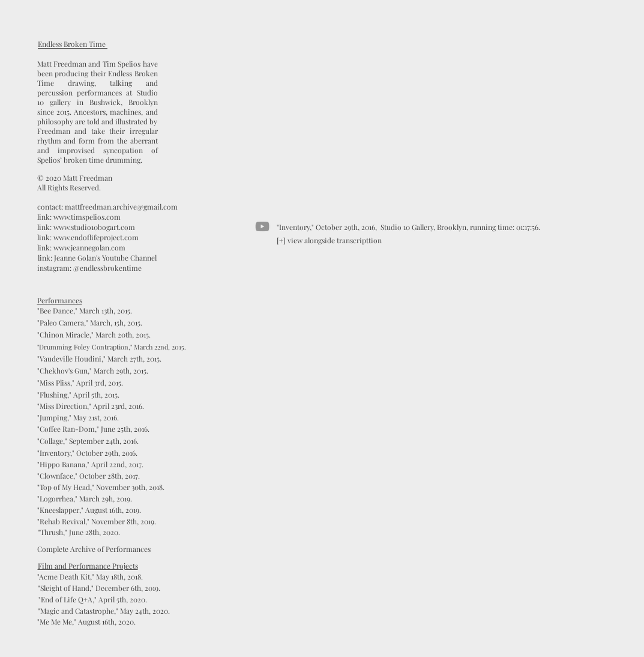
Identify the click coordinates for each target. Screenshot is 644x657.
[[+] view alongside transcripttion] (329, 241)
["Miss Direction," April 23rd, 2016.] (91, 406)
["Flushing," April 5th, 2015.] (78, 395)
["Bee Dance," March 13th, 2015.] (85, 311)
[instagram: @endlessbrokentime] (89, 268)
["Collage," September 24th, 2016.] (88, 441)
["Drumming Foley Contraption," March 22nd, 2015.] (112, 347)
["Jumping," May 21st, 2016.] (78, 418)
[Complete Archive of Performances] (94, 549)
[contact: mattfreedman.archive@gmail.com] (107, 207)
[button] (104, 611)
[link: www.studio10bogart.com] (86, 227)
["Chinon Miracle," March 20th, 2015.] (94, 335)
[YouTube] (262, 226)
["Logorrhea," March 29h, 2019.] (85, 499)
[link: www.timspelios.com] (79, 217)
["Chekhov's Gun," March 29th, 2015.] (93, 371)
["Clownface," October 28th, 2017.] (89, 476)
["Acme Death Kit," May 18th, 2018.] (90, 577)
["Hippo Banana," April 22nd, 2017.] (90, 465)
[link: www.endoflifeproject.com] (88, 238)
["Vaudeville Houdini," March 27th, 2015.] (99, 359)
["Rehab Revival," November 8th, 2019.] (97, 522)
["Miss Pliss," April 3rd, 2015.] (80, 383)
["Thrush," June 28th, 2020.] (79, 532)
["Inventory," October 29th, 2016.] (87, 453)
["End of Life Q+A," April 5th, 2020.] (93, 600)
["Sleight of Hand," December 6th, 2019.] (99, 588)
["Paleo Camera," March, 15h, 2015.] (90, 323)
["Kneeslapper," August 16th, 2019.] (89, 510)
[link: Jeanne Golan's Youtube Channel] (97, 258)
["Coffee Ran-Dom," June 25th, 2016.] (93, 429)
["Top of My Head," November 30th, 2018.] (101, 487)
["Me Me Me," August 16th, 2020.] (87, 622)
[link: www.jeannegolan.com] (82, 248)
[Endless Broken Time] (72, 44)
